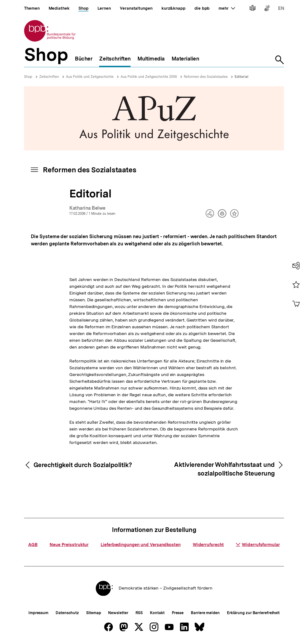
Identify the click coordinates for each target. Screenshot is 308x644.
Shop (28, 77)
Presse (178, 613)
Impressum (38, 613)
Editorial (241, 77)
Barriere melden (205, 613)
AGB (33, 545)
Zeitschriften (49, 77)
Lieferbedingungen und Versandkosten (141, 545)
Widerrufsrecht (208, 545)
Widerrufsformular (258, 545)
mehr (227, 8)
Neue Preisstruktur (69, 545)
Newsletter (118, 613)
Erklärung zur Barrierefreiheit (253, 613)
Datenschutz (67, 613)
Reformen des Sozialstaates (206, 77)
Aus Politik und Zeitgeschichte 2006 (149, 77)
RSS (139, 613)
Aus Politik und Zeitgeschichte (90, 77)
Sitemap (93, 613)
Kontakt (157, 613)
